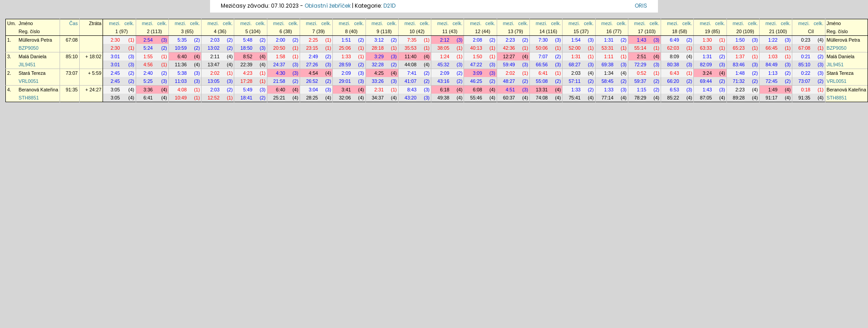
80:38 (673, 65)
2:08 (478, 40)
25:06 (345, 48)
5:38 (182, 73)
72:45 (771, 81)
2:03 (215, 40)
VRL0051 (29, 81)
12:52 (214, 98)
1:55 (148, 56)
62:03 (673, 48)
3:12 (379, 40)
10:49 (181, 98)
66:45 (771, 48)
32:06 (345, 98)
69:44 (706, 81)
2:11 (215, 56)
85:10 (72, 56)
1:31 (609, 40)
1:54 (576, 40)
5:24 (148, 48)
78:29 (640, 98)
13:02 (214, 48)
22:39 (247, 65)
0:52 (642, 73)
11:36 (181, 65)
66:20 (673, 81)
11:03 (181, 81)
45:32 (444, 65)
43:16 (444, 81)
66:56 (542, 65)
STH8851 (29, 98)
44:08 (410, 65)
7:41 (412, 73)
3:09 (478, 73)
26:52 (312, 81)
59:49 (509, 65)
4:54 (313, 73)
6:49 (674, 40)
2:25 (313, 40)
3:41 (346, 90)
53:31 (608, 48)
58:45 (608, 81)
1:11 (609, 56)
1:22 (773, 40)
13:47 (214, 65)
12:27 (509, 56)
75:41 (575, 98)
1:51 (346, 40)
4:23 (248, 73)
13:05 (214, 81)
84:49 (771, 65)
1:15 (642, 90)
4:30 (281, 73)
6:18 (445, 90)
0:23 (806, 40)
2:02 (215, 73)
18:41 (247, 98)
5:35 (182, 40)
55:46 (476, 98)
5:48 (248, 40)
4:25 (379, 73)
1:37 (740, 56)
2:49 (313, 56)
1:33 (346, 56)
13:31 (542, 90)
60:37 (509, 98)
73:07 (72, 73)
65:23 (739, 48)
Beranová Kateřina (39, 90)
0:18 (806, 90)
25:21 (279, 98)
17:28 (247, 81)
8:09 (674, 56)
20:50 (279, 48)
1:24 (445, 56)
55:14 (640, 48)
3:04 (313, 90)
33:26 (378, 81)
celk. (129, 23)
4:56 (148, 65)
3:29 (379, 56)
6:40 (182, 56)
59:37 (640, 81)
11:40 (410, 56)
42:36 (509, 48)
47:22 (476, 65)
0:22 (806, 73)
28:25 (312, 98)
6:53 (674, 90)
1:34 (609, 73)
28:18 (378, 48)
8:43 (412, 90)
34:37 (378, 98)
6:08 (478, 90)
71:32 (739, 81)
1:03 (773, 56)
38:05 (444, 48)
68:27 (575, 65)
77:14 (608, 98)
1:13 (773, 73)
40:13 (476, 48)
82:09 (706, 65)
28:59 (345, 65)
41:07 (410, 81)
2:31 (379, 90)
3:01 (115, 56)
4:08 (182, 90)
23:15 (312, 48)
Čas (74, 23)
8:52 (248, 56)
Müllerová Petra (36, 40)
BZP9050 (29, 48)
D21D (389, 6)
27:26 (312, 65)
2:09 (346, 73)
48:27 (509, 81)
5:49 (248, 90)
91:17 (771, 98)
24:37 (279, 65)
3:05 (115, 90)
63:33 (706, 48)
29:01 (345, 81)
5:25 (148, 81)
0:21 (806, 56)
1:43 (642, 40)
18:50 (247, 48)
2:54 (148, 40)
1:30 (707, 40)
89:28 (739, 98)
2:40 (148, 73)
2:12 (445, 40)
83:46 (739, 65)
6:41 (543, 73)
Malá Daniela (33, 56)
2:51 (642, 56)
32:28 (378, 65)
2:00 (281, 40)
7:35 (412, 40)
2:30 (115, 40)
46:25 (476, 81)
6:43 (674, 73)
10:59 (181, 48)
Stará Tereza (32, 73)
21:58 (279, 81)
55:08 (542, 81)
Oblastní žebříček (328, 6)
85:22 (673, 98)
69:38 (608, 65)
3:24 (707, 73)
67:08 (72, 40)
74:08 (542, 98)
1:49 (773, 90)
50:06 (542, 48)
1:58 (281, 56)
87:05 (706, 98)
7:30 (543, 40)
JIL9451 (27, 65)
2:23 (510, 40)
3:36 (148, 90)
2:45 (115, 73)
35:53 (410, 48)
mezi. (114, 23)
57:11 (575, 81)
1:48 (740, 73)
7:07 (543, 56)
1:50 (740, 40)
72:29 (640, 65)
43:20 (410, 98)
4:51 (510, 90)
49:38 (444, 98)
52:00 (575, 48)
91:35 (72, 90)
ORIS (641, 6)
